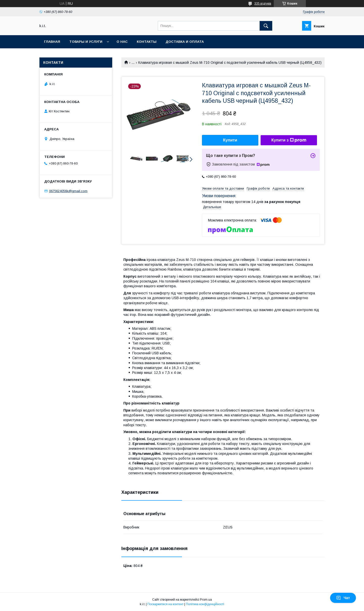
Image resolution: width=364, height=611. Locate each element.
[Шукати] (266, 26)
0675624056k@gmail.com (68, 191)
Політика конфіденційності (205, 604)
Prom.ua (206, 600)
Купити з (289, 140)
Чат (343, 598)
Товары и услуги (86, 42)
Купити (230, 140)
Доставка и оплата (185, 42)
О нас (122, 42)
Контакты (147, 42)
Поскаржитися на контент (165, 604)
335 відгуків (263, 4)
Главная (52, 42)
